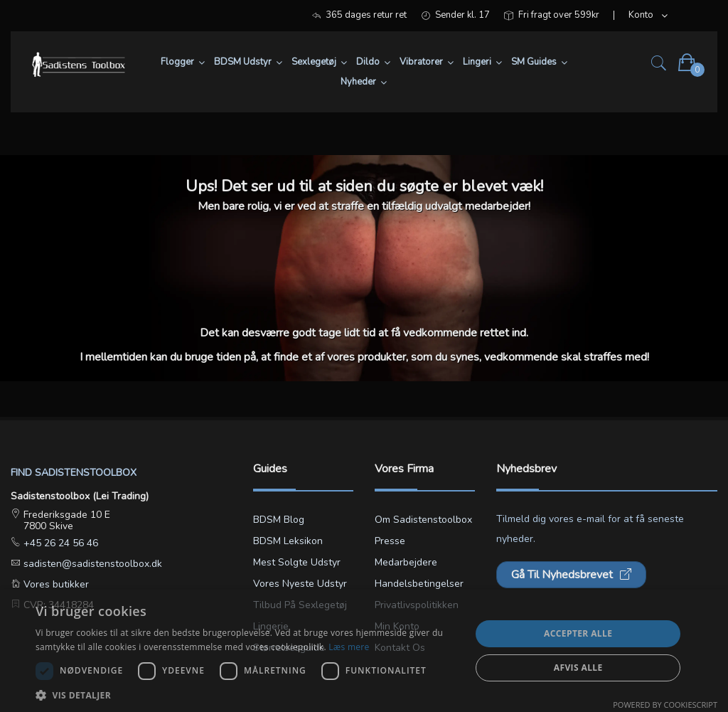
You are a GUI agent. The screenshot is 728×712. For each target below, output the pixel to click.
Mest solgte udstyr (297, 562)
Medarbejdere (406, 562)
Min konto (397, 626)
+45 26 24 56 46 (59, 543)
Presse (390, 541)
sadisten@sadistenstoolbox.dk (91, 564)
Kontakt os (400, 648)
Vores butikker (55, 584)
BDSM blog (279, 520)
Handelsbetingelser (419, 584)
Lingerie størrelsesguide (289, 637)
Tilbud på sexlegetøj (300, 605)
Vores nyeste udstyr (300, 584)
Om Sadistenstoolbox (423, 520)
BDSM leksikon (288, 541)
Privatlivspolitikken (417, 605)
